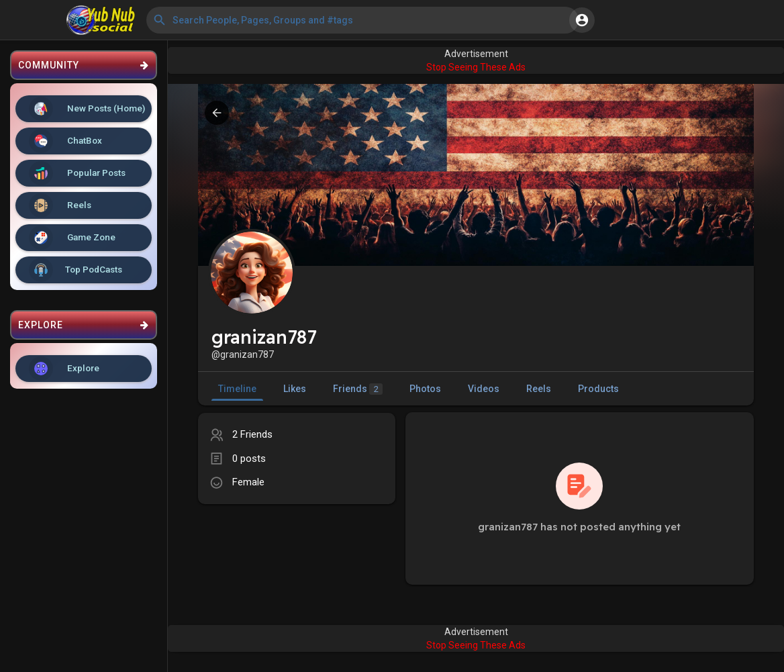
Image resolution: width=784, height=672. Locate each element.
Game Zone (72, 238)
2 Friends (252, 434)
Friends (358, 389)
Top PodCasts (76, 270)
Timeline (237, 389)
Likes (295, 389)
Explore (64, 369)
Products (598, 389)
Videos (484, 389)
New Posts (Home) (87, 109)
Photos (425, 389)
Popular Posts (77, 173)
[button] (362, 20)
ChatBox (65, 141)
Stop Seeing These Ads (476, 67)
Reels (60, 205)
